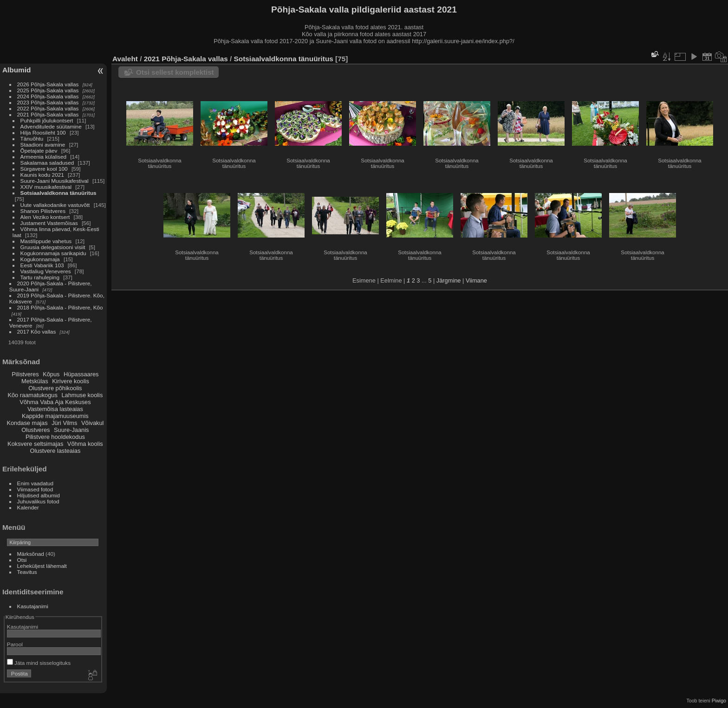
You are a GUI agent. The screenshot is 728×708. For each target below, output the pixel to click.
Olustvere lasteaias (55, 451)
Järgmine (449, 280)
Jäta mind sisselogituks (39, 663)
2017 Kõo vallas (37, 331)
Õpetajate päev (39, 151)
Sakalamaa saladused (48, 163)
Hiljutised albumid (39, 495)
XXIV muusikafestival (46, 187)
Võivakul (92, 423)
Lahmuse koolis (82, 395)
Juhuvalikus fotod (38, 501)
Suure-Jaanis (71, 430)
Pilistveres (25, 374)
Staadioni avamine (43, 145)
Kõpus (51, 374)
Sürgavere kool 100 (44, 169)
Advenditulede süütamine (51, 126)
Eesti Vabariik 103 (42, 265)
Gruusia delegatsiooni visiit (53, 247)
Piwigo (719, 701)
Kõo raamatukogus (32, 395)
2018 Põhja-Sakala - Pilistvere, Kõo (60, 307)
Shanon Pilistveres (43, 211)
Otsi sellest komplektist (175, 72)
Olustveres (36, 430)
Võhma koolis (85, 444)
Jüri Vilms (64, 423)
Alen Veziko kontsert (45, 217)
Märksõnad (31, 554)
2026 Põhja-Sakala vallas (48, 84)
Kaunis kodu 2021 (42, 175)
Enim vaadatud (36, 483)
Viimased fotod (35, 489)
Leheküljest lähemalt (42, 566)
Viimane (476, 280)
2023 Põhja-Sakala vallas (48, 102)
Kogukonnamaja (40, 259)
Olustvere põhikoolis (55, 388)
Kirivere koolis (71, 381)
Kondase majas (27, 423)
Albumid (16, 70)
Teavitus (27, 572)
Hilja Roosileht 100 (43, 132)
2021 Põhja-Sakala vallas (48, 114)
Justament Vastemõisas (49, 223)
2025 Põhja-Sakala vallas (48, 90)
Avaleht (125, 59)
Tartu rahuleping (40, 277)
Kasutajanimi (33, 606)
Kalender (28, 507)
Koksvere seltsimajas (35, 444)
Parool (15, 644)
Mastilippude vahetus (46, 241)
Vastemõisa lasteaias (55, 409)
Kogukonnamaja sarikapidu (53, 253)
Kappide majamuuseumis (55, 416)
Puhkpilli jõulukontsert (47, 120)
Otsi (22, 560)
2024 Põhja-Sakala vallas (48, 96)
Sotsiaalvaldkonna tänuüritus (58, 193)
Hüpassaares (81, 374)
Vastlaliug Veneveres (46, 271)
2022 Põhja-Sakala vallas (48, 108)
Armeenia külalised (43, 157)
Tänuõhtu (32, 138)
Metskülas (35, 381)
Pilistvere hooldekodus (55, 437)
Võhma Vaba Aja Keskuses (55, 402)
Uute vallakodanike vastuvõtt (55, 205)
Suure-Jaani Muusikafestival (55, 181)
